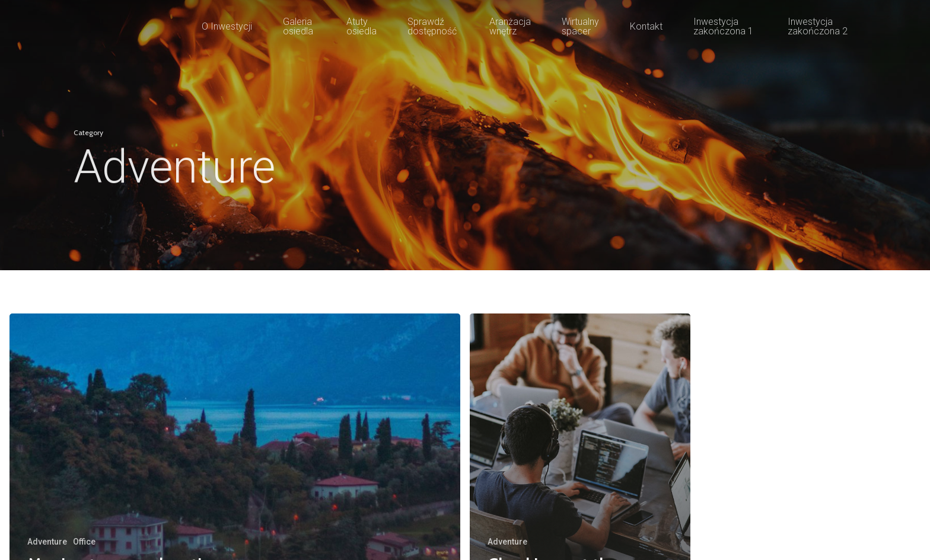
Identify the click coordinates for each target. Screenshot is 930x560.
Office (84, 542)
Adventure (47, 542)
